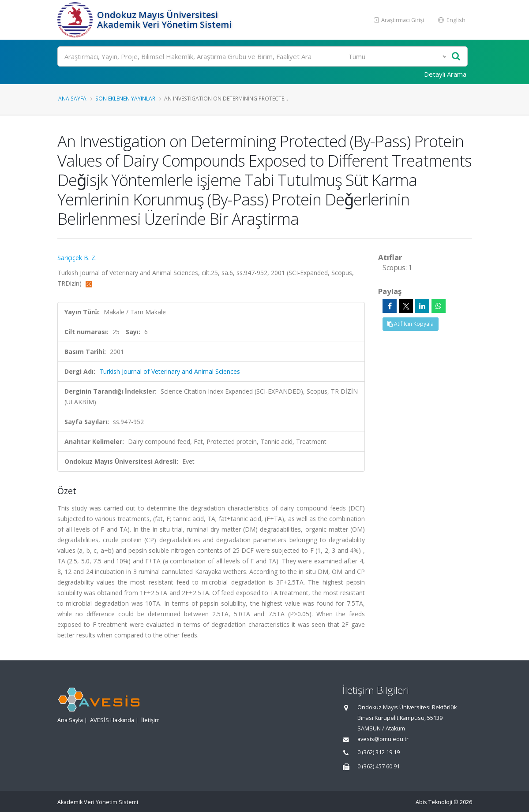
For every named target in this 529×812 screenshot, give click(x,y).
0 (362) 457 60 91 (379, 766)
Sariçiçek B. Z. (77, 258)
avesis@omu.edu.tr (383, 739)
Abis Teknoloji (434, 802)
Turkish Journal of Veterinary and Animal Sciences (170, 371)
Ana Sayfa (72, 98)
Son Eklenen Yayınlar (125, 98)
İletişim (150, 720)
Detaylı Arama (445, 74)
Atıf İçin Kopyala (411, 324)
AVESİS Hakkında (112, 720)
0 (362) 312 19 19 (379, 752)
